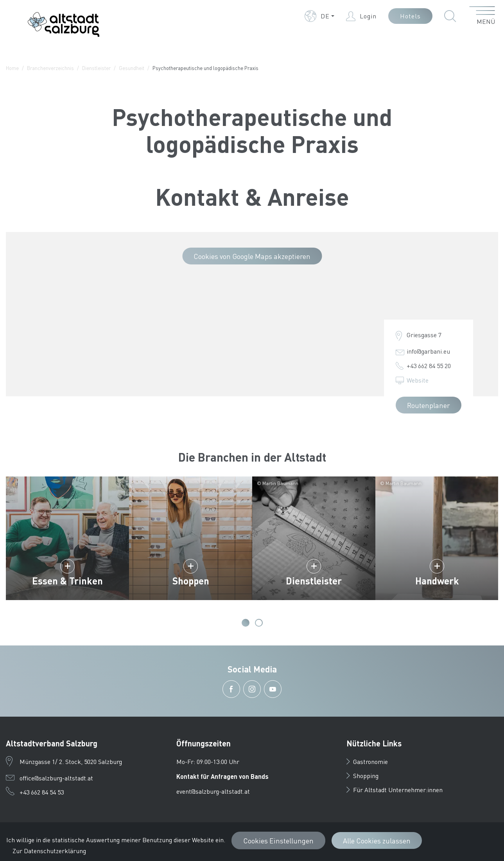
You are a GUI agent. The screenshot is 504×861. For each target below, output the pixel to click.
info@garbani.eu (428, 351)
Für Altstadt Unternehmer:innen (395, 790)
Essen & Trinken (67, 581)
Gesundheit (132, 68)
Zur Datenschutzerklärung (49, 851)
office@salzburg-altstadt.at (56, 778)
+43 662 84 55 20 (429, 366)
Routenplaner (429, 405)
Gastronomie (367, 761)
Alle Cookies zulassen (377, 840)
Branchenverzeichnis (50, 68)
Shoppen (191, 581)
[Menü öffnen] (482, 16)
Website (418, 380)
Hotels (410, 16)
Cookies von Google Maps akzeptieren (252, 256)
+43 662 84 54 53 (42, 792)
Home (12, 68)
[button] (319, 16)
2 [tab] (259, 623)
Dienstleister (96, 68)
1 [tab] (246, 623)
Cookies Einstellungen (278, 840)
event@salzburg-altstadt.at (213, 791)
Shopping (362, 776)
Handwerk (437, 581)
